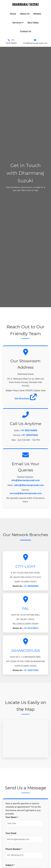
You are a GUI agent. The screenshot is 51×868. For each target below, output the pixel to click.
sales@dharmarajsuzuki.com (29, 485)
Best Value (33, 23)
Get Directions (26, 399)
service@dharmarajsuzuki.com (26, 493)
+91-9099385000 (31, 586)
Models (37, 14)
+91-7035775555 (31, 670)
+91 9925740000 (29, 430)
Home (13, 14)
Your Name (12, 817)
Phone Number (14, 849)
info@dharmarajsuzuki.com (26, 480)
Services (18, 23)
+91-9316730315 (31, 628)
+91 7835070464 (30, 435)
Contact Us (26, 31)
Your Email (11, 833)
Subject (10, 865)
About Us (25, 14)
